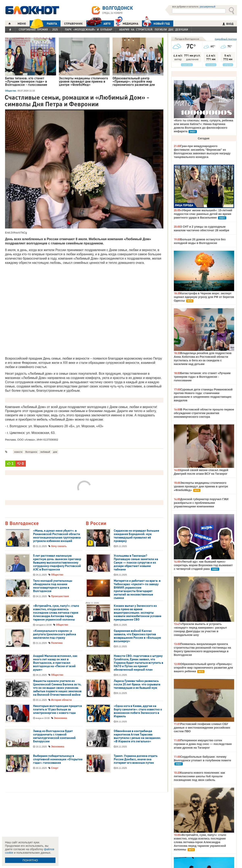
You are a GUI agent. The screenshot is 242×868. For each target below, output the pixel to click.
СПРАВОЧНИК (73, 24)
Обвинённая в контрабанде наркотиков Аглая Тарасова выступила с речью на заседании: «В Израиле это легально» (137, 736)
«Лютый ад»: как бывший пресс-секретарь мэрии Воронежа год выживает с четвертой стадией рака (203, 565)
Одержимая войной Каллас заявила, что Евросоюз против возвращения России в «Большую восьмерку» (137, 636)
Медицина (127, 23)
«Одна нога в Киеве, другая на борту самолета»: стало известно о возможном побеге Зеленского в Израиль (138, 711)
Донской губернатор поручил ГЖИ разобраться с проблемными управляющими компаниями (201, 503)
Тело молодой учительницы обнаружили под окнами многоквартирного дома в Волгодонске (53, 586)
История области (61, 700)
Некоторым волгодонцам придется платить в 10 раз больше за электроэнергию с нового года (57, 709)
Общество (11, 91)
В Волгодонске (22, 523)
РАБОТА (43, 24)
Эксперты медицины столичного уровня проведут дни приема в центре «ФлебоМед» (201, 486)
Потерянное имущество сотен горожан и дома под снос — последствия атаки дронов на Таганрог (203, 744)
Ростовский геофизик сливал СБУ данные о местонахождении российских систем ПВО (202, 728)
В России (96, 523)
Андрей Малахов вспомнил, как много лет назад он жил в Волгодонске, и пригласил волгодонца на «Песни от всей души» (55, 663)
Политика (57, 643)
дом (55, 452)
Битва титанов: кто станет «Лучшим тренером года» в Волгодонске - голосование (202, 377)
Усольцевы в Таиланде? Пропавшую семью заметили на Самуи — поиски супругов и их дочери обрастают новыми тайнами (136, 563)
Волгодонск (31, 452)
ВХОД (228, 24)
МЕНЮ (22, 24)
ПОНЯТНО (30, 860)
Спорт (55, 768)
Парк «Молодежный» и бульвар (89, 29)
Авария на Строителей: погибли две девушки (154, 29)
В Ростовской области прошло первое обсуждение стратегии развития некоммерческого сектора (204, 413)
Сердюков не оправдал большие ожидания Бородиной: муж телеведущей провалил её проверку (136, 536)
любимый (45, 452)
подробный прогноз (226, 39)
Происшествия (60, 596)
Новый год (156, 23)
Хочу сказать (59, 546)
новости (18, 452)
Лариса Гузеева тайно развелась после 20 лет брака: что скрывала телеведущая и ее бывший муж (137, 684)
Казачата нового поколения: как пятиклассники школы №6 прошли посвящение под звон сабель (199, 776)
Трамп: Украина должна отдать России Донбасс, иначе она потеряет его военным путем (136, 759)
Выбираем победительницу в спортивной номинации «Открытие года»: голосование (58, 759)
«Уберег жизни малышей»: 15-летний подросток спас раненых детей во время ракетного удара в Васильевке (203, 214)
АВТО (98, 24)
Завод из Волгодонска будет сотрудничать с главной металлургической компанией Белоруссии (54, 736)
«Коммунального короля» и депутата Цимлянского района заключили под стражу (55, 634)
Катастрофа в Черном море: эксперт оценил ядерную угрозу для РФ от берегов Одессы (204, 297)
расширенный (208, 7)
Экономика (60, 718)
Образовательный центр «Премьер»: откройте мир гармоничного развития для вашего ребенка (203, 668)
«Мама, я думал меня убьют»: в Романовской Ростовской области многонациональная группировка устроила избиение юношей (57, 536)
